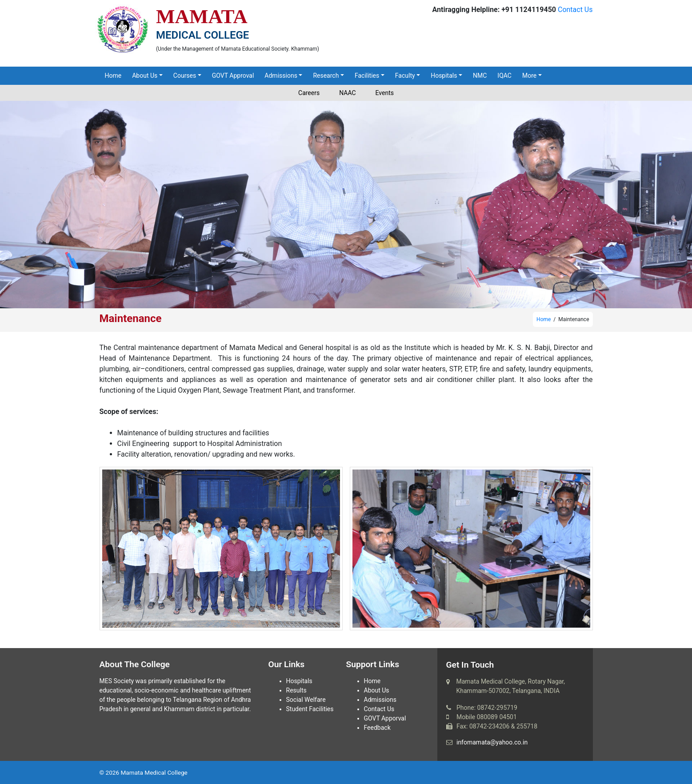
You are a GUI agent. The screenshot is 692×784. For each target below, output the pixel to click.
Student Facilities (310, 709)
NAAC (347, 93)
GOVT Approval (233, 76)
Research (326, 76)
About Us (145, 76)
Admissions (281, 76)
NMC (480, 76)
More (529, 76)
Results (296, 690)
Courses (185, 76)
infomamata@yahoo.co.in (492, 742)
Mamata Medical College (154, 772)
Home (113, 76)
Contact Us (575, 10)
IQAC (504, 76)
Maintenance (131, 318)
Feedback (377, 728)
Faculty (405, 76)
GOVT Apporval (385, 718)
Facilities (367, 76)
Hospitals (444, 76)
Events (385, 93)
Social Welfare (306, 700)
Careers (309, 93)
